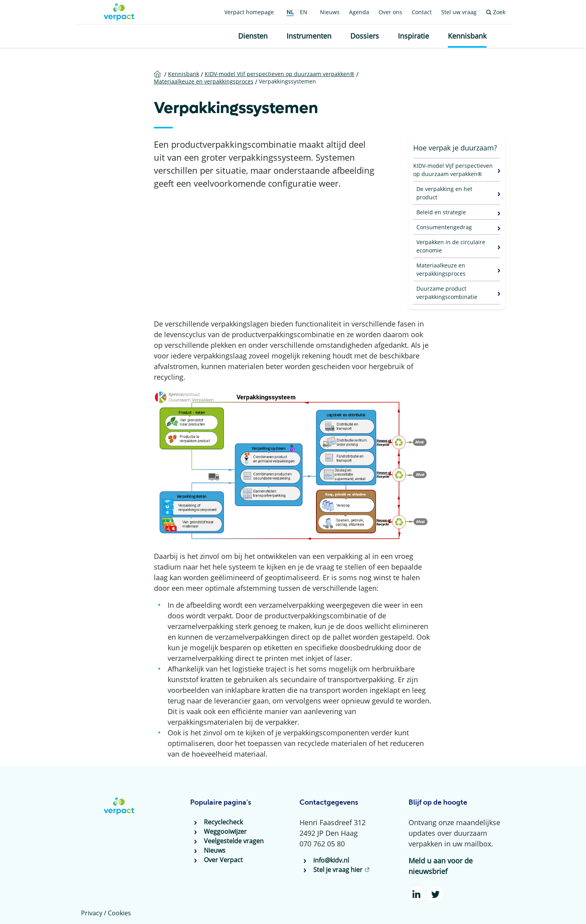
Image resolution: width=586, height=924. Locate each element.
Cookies (119, 913)
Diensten (253, 36)
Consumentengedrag (444, 227)
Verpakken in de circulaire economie (451, 246)
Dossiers (365, 36)
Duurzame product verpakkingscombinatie (447, 293)
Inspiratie (413, 36)
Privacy (92, 913)
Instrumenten (309, 36)
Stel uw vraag (459, 12)
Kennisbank (467, 36)
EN (304, 12)
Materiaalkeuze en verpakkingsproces (441, 269)
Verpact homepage (249, 12)
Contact (422, 12)
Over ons (390, 12)
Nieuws (330, 12)
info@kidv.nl (331, 860)
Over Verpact (223, 860)
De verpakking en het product (444, 193)
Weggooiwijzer (225, 831)
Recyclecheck (223, 822)
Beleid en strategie (441, 212)
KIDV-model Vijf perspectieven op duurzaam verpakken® (453, 170)
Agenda (359, 12)
